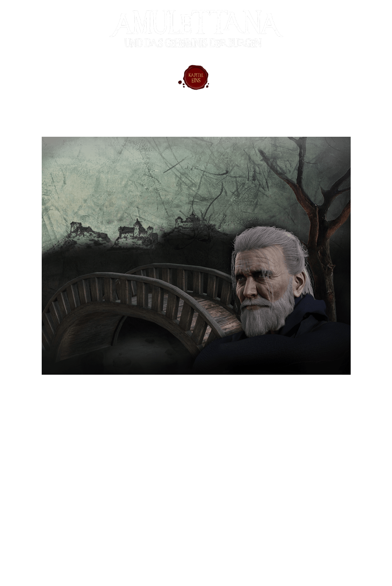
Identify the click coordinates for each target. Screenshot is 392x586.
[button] (62, 474)
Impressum (16, 557)
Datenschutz (20, 568)
